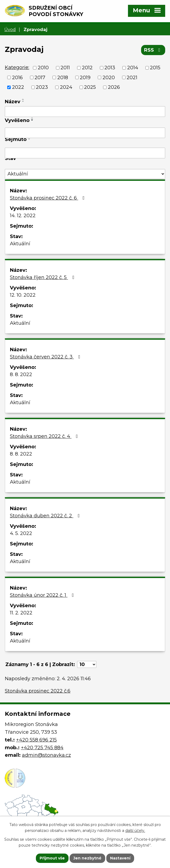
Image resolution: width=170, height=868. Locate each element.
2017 (40, 77)
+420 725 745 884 (42, 748)
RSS (153, 50)
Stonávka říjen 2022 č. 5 (43, 277)
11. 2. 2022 (21, 613)
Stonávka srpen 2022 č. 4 (45, 436)
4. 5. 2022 (21, 533)
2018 (63, 77)
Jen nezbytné (87, 858)
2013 (110, 68)
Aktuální (20, 244)
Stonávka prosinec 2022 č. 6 (48, 198)
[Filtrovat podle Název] (85, 112)
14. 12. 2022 (23, 216)
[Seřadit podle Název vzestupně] (23, 99)
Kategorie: (17, 67)
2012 (87, 68)
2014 (133, 68)
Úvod (10, 29)
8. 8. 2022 (21, 374)
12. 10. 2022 (23, 295)
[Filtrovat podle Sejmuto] (85, 153)
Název (13, 102)
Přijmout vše (52, 858)
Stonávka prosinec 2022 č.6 (38, 691)
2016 (17, 77)
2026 (114, 87)
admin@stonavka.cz (46, 755)
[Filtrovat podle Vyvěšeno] (85, 133)
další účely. (135, 831)
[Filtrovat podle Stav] (85, 174)
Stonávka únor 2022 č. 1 (43, 595)
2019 (85, 77)
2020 (109, 77)
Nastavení (120, 858)
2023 (42, 87)
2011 (65, 68)
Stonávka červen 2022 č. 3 (46, 357)
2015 (155, 68)
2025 (90, 87)
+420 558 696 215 (36, 740)
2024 (66, 87)
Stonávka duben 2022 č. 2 (46, 516)
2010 (43, 68)
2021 (132, 77)
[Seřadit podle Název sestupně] (23, 101)
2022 (18, 87)
